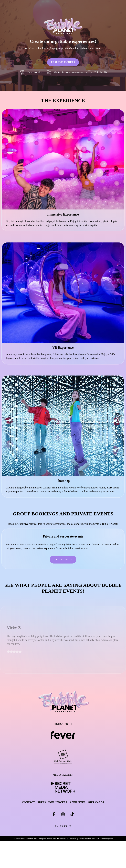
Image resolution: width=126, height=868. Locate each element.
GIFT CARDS (96, 802)
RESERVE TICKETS (63, 62)
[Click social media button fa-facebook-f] (54, 815)
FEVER (99, 839)
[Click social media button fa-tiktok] (72, 815)
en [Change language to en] (57, 826)
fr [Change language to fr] (66, 826)
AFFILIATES (78, 802)
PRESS (42, 802)
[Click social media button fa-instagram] (63, 815)
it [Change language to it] (70, 826)
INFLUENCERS (58, 802)
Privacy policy (107, 839)
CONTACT (28, 802)
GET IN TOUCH (63, 560)
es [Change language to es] (61, 826)
